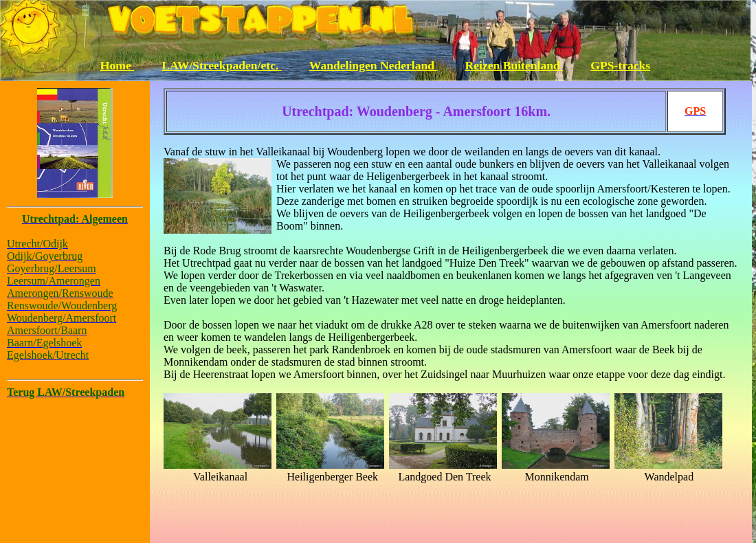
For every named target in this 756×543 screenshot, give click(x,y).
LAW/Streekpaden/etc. (222, 65)
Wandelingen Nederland (374, 65)
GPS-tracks (620, 65)
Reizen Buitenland (514, 65)
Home (117, 65)
